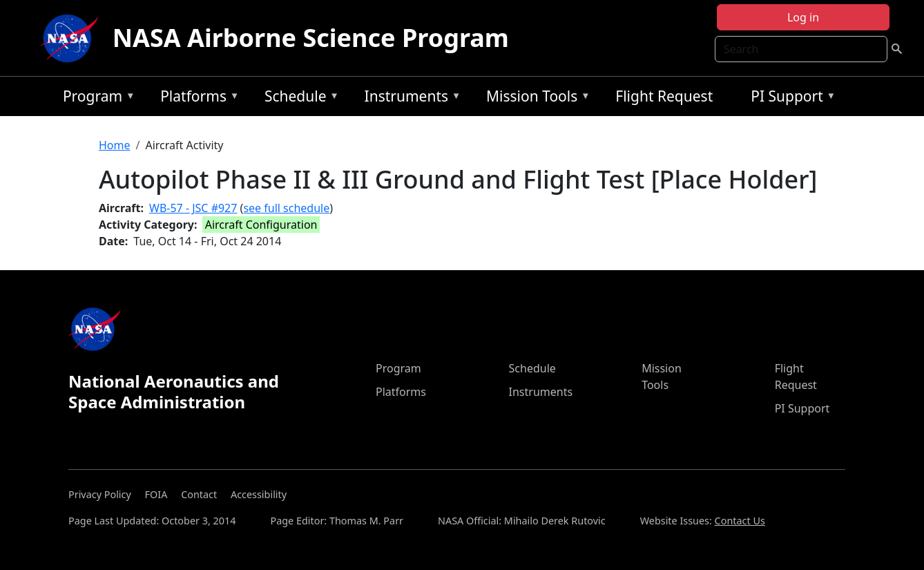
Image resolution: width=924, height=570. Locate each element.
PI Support (790, 98)
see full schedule (286, 208)
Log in (803, 17)
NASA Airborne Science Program (311, 38)
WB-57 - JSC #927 (193, 208)
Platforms (196, 98)
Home (115, 145)
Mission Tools (535, 98)
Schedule (298, 98)
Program (96, 98)
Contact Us (740, 521)
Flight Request (664, 96)
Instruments (410, 98)
